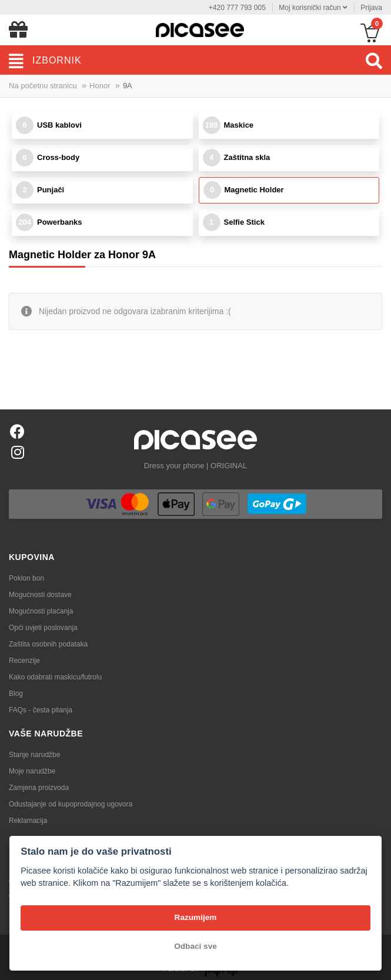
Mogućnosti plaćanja (41, 611)
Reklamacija (28, 821)
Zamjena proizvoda (39, 788)
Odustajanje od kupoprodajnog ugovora (71, 804)
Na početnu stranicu (43, 86)
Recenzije (24, 661)
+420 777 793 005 (237, 8)
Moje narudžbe (32, 771)
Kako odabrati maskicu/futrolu (55, 677)
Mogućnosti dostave (40, 595)
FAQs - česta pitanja (41, 710)
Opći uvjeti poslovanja (43, 628)
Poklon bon (26, 578)
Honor (100, 86)
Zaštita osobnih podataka (48, 644)
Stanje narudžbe (34, 755)
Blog (16, 694)
